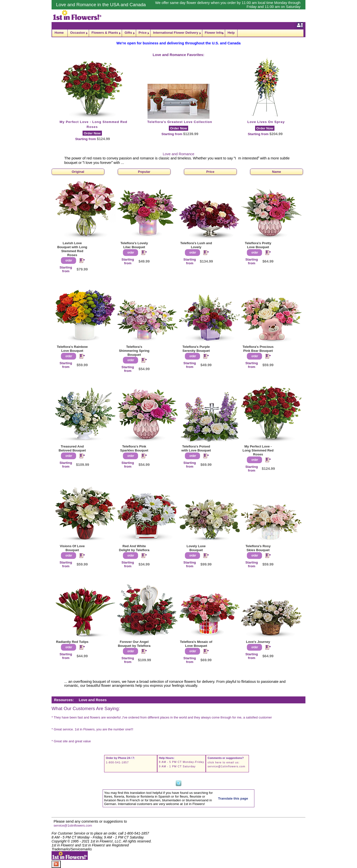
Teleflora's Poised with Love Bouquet (196, 448)
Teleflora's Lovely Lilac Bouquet (134, 245)
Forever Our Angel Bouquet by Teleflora (134, 644)
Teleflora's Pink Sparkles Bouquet (134, 448)
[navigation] (178, 33)
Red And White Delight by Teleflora (134, 548)
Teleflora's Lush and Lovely (196, 245)
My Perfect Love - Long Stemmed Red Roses (258, 450)
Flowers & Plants (105, 33)
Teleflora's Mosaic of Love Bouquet (196, 644)
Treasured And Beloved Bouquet (72, 448)
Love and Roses (93, 700)
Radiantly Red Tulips (72, 642)
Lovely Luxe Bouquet (196, 548)
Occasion (78, 33)
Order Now (92, 133)
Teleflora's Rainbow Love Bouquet (72, 349)
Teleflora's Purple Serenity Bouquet (196, 349)
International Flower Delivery (176, 33)
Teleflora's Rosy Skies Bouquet (258, 548)
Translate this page (233, 798)
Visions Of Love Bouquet (72, 548)
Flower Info (214, 33)
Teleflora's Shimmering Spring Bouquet (134, 351)
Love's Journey (258, 642)
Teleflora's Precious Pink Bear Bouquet (258, 349)
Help (231, 33)
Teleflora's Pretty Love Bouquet (258, 245)
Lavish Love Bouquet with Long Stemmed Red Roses (72, 249)
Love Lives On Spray (266, 122)
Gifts (128, 33)
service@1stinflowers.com (226, 766)
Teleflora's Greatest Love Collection (180, 122)
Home (59, 33)
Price (143, 33)
